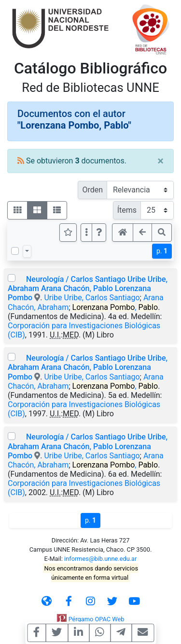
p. (162, 251)
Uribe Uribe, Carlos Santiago (92, 298)
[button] (99, 233)
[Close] (160, 161)
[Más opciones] (86, 233)
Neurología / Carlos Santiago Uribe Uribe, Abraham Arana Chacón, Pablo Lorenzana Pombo (88, 288)
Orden (92, 190)
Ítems (127, 210)
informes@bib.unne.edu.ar (100, 559)
